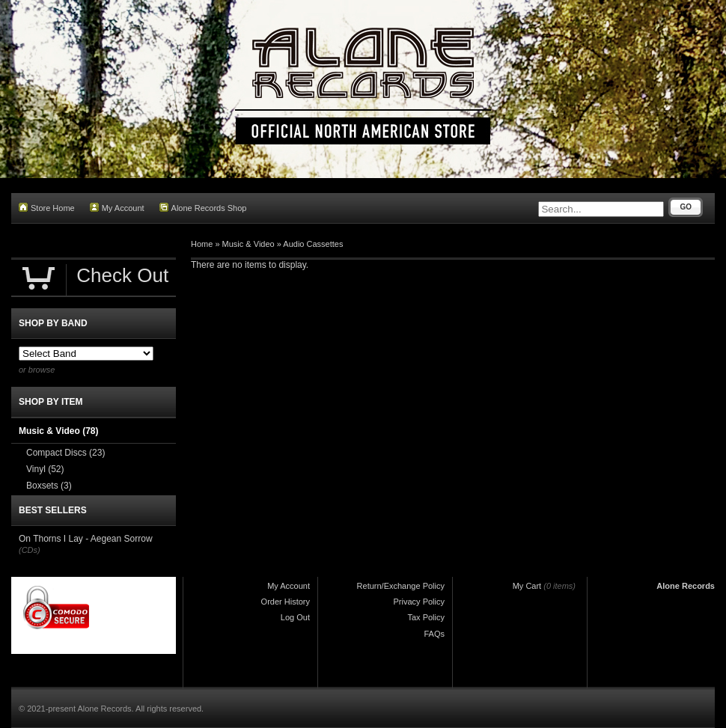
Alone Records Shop (203, 208)
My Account (117, 208)
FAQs (434, 634)
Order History (286, 602)
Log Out (295, 617)
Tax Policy (426, 617)
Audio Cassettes (313, 244)
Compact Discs (65, 453)
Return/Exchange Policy (401, 586)
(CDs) (30, 550)
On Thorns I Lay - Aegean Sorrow (86, 539)
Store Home (47, 208)
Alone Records (686, 586)
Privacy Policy (419, 602)
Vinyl (45, 469)
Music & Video (248, 244)
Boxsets (49, 486)
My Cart (527, 586)
